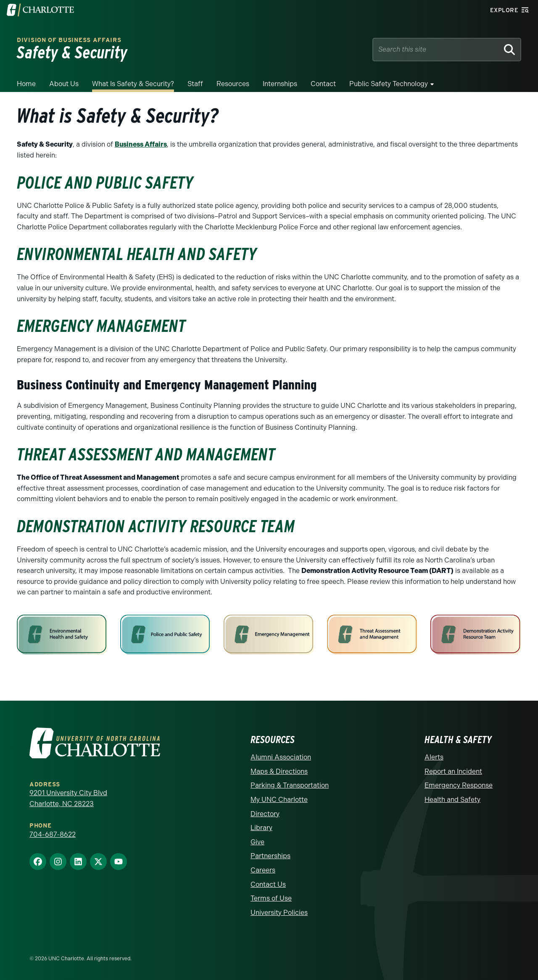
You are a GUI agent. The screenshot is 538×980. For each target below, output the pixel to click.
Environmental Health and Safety (137, 254)
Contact (323, 84)
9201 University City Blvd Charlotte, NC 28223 (68, 798)
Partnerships (270, 856)
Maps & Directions (279, 771)
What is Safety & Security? (133, 84)
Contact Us (268, 884)
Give (257, 842)
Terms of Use (271, 898)
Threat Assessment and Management (146, 455)
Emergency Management (101, 326)
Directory (265, 814)
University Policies (279, 913)
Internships (280, 84)
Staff (195, 84)
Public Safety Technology (389, 84)
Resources (233, 84)
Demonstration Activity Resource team (156, 526)
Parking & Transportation (290, 785)
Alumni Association (281, 757)
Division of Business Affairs (69, 40)
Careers (263, 870)
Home (26, 84)
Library (261, 828)
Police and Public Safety (105, 183)
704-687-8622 (53, 834)
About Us (64, 84)
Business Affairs (141, 144)
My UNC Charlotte (279, 800)
